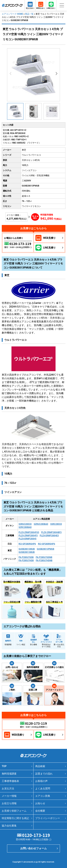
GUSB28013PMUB (46, 549)
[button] (56, 74)
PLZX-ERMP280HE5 (49, 536)
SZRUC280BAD (41, 524)
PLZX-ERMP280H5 (28, 539)
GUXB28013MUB (27, 549)
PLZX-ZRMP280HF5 (28, 536)
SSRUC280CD (25, 524)
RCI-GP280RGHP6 (27, 544)
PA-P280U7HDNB (44, 560)
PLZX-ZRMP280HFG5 (29, 532)
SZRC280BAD (25, 527)
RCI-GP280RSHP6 (46, 544)
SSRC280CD (56, 524)
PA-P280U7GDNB (44, 557)
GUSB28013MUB (27, 552)
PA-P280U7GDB (26, 557)
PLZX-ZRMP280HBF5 (51, 532)
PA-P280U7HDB (26, 560)
